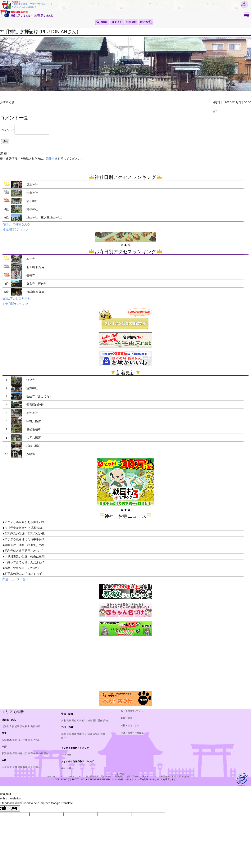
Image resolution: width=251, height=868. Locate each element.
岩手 (17, 728)
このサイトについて (53, 778)
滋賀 (9, 769)
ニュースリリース (74, 778)
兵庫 (25, 769)
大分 (84, 736)
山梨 (25, 755)
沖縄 (103, 736)
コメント (7, 131)
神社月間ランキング (15, 231)
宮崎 (90, 736)
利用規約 (119, 778)
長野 (30, 755)
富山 (9, 755)
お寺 (69, 757)
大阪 (20, 769)
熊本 (79, 736)
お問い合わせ (133, 778)
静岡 (41, 755)
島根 (69, 722)
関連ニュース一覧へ (15, 581)
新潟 (4, 755)
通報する (52, 160)
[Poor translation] (14, 810)
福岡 (64, 736)
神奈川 (37, 742)
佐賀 (69, 736)
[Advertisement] (31, 665)
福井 (20, 755)
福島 (38, 728)
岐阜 (36, 755)
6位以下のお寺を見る (16, 300)
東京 (30, 742)
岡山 (74, 722)
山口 (84, 722)
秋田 (27, 728)
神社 (64, 757)
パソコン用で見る (116, 775)
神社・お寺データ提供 (132, 735)
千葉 (25, 742)
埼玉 (20, 742)
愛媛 (100, 722)
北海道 (5, 728)
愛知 (46, 755)
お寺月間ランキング (15, 305)
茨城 (4, 742)
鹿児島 (96, 736)
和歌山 (37, 769)
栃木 (9, 742)
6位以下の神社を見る (16, 226)
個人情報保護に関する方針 (99, 778)
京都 (15, 769)
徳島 (90, 722)
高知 (106, 722)
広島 (79, 722)
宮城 (22, 728)
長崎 (74, 736)
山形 (33, 728)
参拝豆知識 (126, 720)
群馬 (15, 742)
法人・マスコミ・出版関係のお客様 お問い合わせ (166, 778)
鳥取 (64, 722)
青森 (12, 728)
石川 (15, 755)
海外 (64, 739)
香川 (95, 722)
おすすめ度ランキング (132, 712)
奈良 (30, 769)
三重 (4, 769)
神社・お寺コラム (130, 727)
